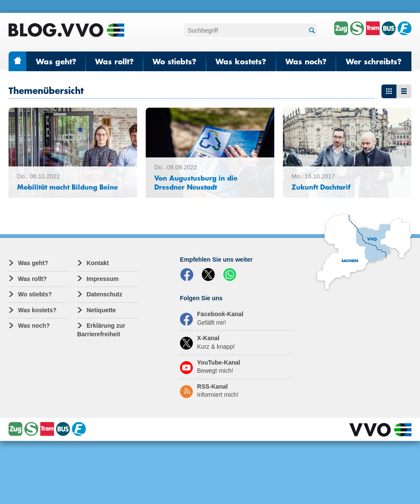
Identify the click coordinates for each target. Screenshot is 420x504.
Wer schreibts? (374, 61)
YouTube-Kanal (210, 367)
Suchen (311, 31)
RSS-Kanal (209, 391)
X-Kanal (207, 342)
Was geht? (56, 61)
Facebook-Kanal (212, 318)
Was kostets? (241, 61)
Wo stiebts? (174, 61)
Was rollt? (114, 61)
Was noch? (306, 61)
